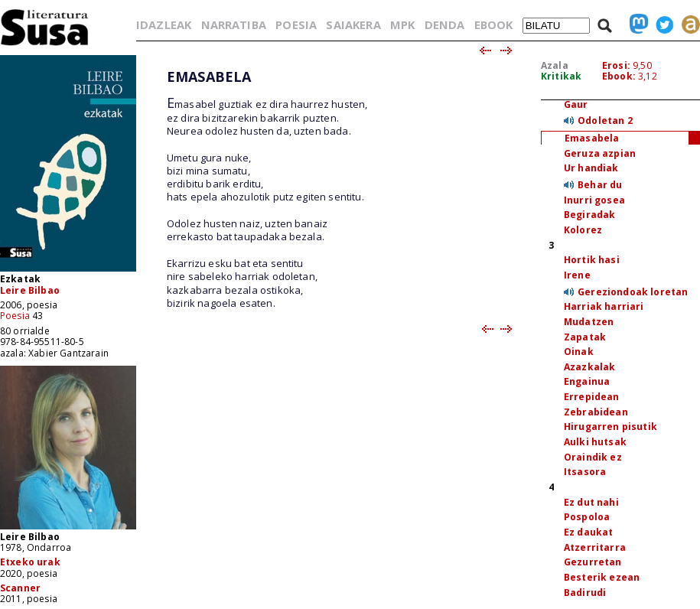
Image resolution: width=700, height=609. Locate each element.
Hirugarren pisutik (610, 427)
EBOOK (494, 24)
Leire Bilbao (30, 290)
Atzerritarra (595, 547)
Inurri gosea (594, 200)
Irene (577, 275)
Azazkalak (589, 367)
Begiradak (589, 215)
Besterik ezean (602, 577)
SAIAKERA (353, 24)
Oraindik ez (593, 457)
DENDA (445, 24)
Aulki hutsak (595, 442)
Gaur (576, 104)
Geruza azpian (600, 153)
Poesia (15, 316)
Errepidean (592, 397)
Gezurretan (593, 562)
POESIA (296, 24)
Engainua (587, 381)
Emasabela (592, 138)
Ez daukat (588, 532)
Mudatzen (589, 322)
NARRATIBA (234, 24)
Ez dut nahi (591, 502)
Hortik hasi (592, 260)
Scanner (20, 588)
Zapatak (585, 337)
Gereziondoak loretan (633, 292)
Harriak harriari (604, 306)
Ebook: (619, 76)
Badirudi (585, 593)
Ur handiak (591, 168)
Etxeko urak (30, 562)
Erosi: (616, 65)
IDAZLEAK (164, 24)
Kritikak (561, 76)
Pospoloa (587, 517)
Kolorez (583, 230)
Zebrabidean (596, 412)
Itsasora (585, 472)
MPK (402, 24)
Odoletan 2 (605, 120)
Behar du (600, 185)
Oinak (579, 352)
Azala (555, 65)
